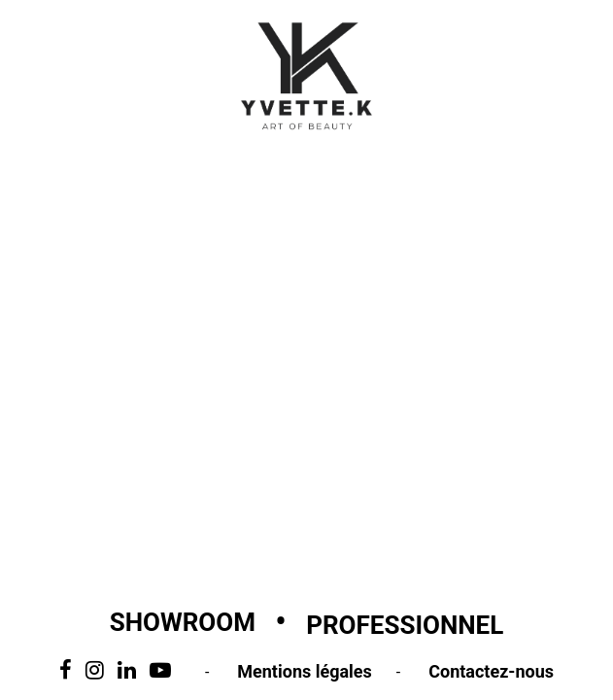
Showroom (183, 622)
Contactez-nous (491, 671)
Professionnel (405, 625)
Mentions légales (305, 671)
